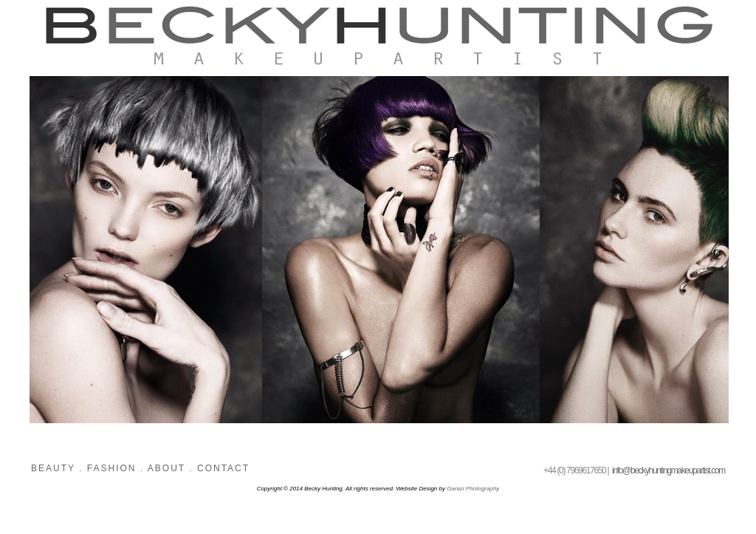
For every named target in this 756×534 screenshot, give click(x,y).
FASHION (109, 468)
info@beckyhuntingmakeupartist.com (669, 470)
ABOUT (166, 468)
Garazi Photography (473, 489)
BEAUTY (55, 468)
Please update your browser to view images (378, 257)
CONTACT (223, 468)
